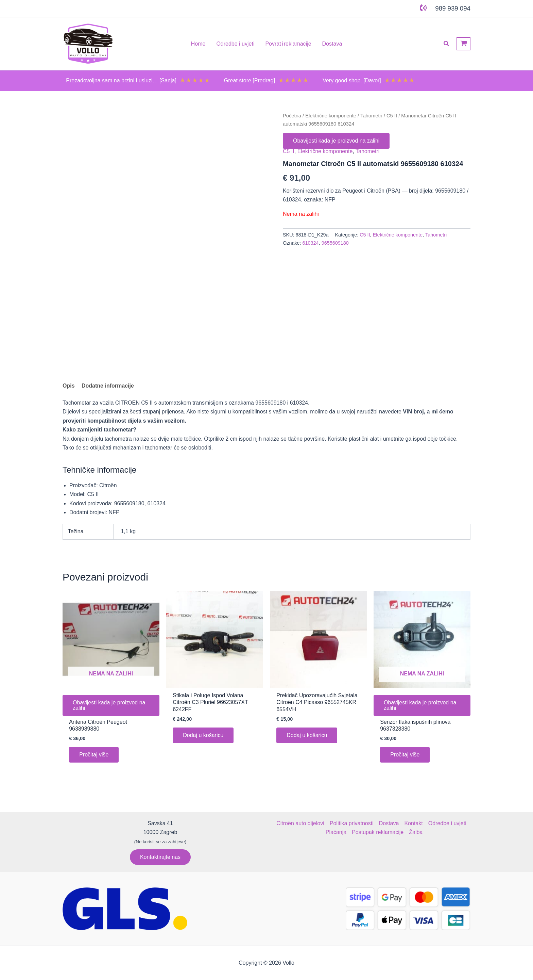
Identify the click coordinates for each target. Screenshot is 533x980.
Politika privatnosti (352, 823)
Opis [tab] (69, 386)
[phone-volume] (423, 8)
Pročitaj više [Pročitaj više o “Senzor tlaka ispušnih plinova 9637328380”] (405, 755)
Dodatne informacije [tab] (108, 386)
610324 (311, 243)
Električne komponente (331, 116)
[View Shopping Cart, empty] (463, 44)
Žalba (416, 832)
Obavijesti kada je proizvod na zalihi (336, 141)
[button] (447, 44)
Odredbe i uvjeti (447, 823)
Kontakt (413, 823)
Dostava (389, 823)
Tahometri (371, 116)
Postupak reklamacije (378, 832)
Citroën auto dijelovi (300, 823)
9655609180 (335, 243)
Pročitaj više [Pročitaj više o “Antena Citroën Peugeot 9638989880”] (94, 755)
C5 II (392, 116)
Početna (292, 116)
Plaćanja (336, 832)
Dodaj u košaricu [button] (203, 735)
